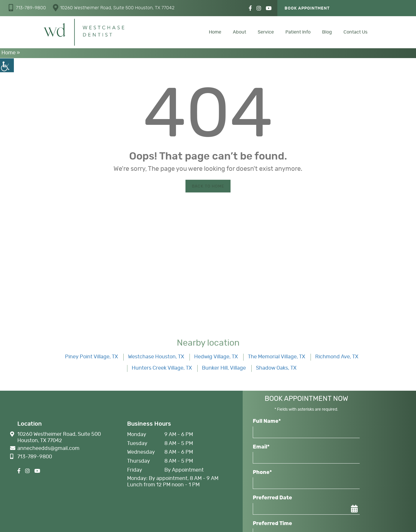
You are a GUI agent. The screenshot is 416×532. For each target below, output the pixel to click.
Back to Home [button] (208, 186)
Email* (261, 447)
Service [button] (266, 32)
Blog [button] (327, 32)
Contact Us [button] (355, 32)
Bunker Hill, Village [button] (224, 368)
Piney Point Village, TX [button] (91, 357)
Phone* (262, 472)
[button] (7, 65)
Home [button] (215, 32)
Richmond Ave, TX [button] (337, 357)
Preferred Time (272, 524)
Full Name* (267, 421)
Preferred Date (272, 498)
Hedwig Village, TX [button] (216, 357)
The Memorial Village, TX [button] (276, 357)
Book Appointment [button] (307, 8)
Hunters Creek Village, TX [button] (162, 368)
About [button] (239, 32)
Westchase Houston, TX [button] (156, 357)
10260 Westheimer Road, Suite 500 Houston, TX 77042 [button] (114, 8)
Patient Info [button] (298, 32)
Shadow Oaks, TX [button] (276, 368)
